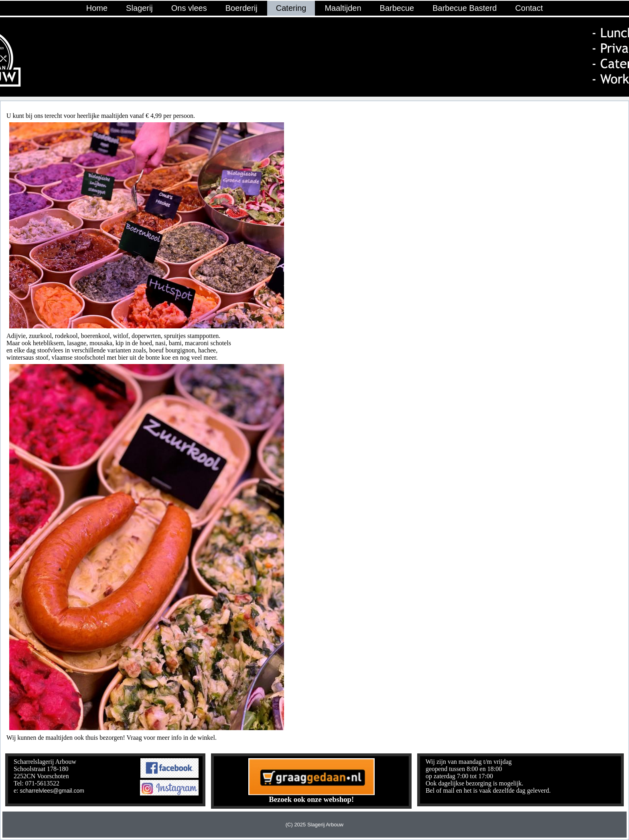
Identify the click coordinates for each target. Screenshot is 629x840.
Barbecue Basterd (465, 8)
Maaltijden (343, 8)
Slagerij (139, 8)
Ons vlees (189, 8)
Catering (291, 8)
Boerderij (241, 8)
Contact (529, 8)
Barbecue (397, 8)
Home (97, 8)
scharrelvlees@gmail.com (52, 791)
